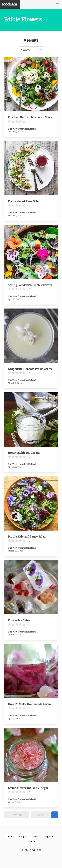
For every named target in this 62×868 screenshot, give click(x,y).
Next (40, 815)
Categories (48, 836)
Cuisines (31, 841)
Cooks (35, 836)
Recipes (23, 836)
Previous (17, 815)
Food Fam (10, 4)
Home (11, 836)
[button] (58, 4)
